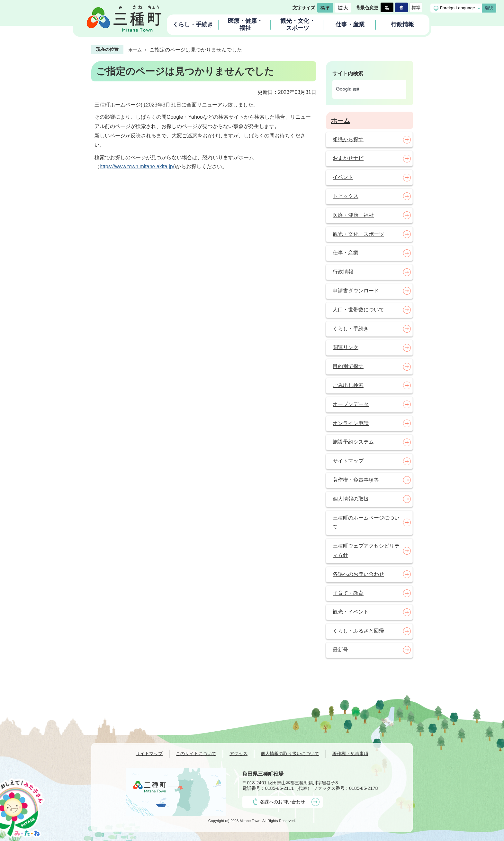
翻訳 (489, 8)
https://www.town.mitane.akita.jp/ (137, 166)
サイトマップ (149, 753)
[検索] (363, 89)
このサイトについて (196, 753)
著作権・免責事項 (350, 753)
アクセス (239, 753)
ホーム (135, 50)
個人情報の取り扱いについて (290, 753)
